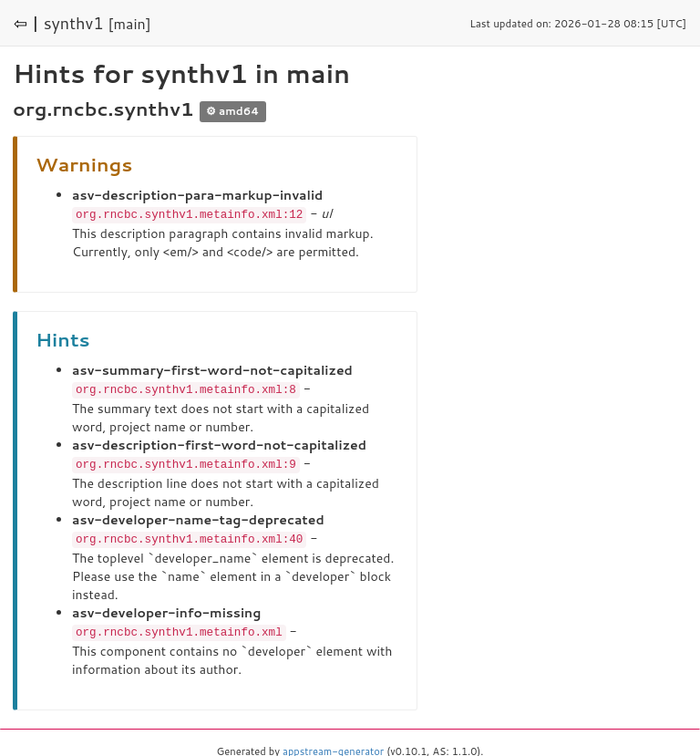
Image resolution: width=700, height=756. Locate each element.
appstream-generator (333, 747)
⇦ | (26, 23)
